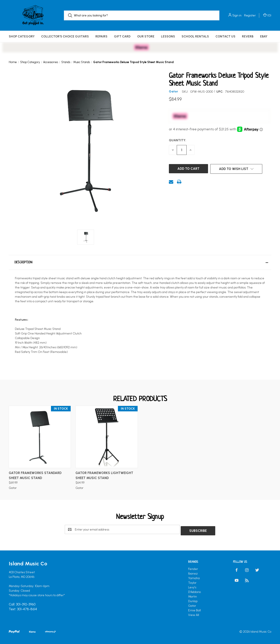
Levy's (192, 586)
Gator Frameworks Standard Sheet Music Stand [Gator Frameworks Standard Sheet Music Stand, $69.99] (35, 475)
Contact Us (225, 36)
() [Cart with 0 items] (267, 15)
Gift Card (122, 36)
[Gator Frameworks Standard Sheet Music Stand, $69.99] (40, 437)
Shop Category (22, 36)
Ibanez (193, 572)
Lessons (168, 36)
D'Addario (194, 591)
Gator (192, 604)
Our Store (146, 36)
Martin (192, 595)
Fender (193, 568)
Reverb (248, 36)
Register (250, 15)
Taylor (192, 581)
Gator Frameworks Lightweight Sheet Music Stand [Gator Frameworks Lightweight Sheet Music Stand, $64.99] (104, 475)
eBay (264, 36)
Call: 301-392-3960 (22, 603)
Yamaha (194, 577)
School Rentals (195, 36)
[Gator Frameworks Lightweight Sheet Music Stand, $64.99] (107, 437)
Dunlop (193, 600)
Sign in (237, 15)
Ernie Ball (194, 609)
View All (194, 614)
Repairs (101, 36)
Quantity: (178, 140)
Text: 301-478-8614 (23, 608)
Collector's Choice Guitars (65, 36)
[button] (140, 262)
